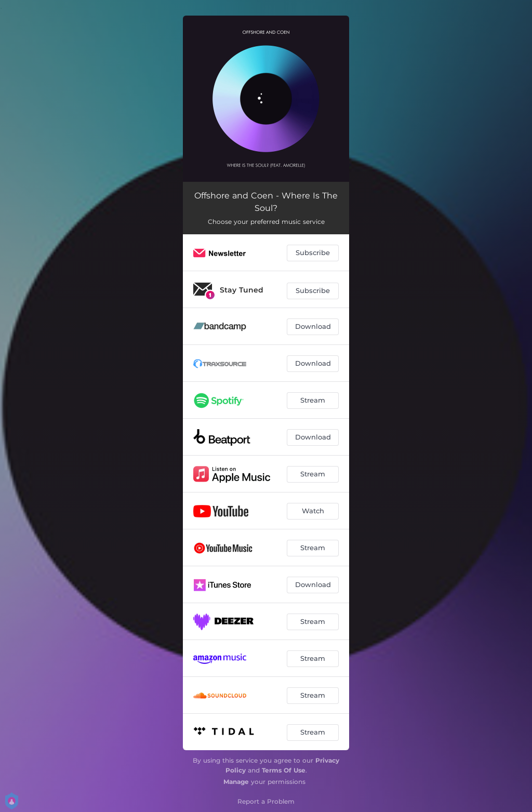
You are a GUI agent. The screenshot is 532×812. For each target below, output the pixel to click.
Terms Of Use (284, 770)
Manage (236, 782)
